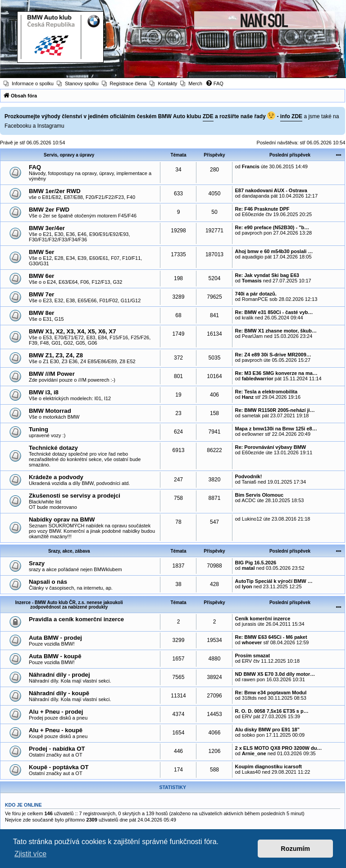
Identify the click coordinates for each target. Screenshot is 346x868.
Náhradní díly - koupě (59, 693)
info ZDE (291, 116)
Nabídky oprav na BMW (62, 519)
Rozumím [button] (295, 849)
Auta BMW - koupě (55, 656)
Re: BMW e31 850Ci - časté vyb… (274, 312)
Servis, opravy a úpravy (69, 155)
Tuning (39, 429)
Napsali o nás (48, 582)
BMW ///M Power (52, 374)
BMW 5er (41, 252)
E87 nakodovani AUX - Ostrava (271, 190)
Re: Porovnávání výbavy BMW (270, 447)
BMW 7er (41, 294)
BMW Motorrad (50, 411)
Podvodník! (248, 476)
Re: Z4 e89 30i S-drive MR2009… (273, 355)
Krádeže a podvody (56, 477)
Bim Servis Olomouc (259, 495)
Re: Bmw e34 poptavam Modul (271, 693)
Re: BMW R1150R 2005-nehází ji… (275, 410)
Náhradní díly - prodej (59, 675)
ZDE (208, 116)
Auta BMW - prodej (55, 638)
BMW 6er (41, 276)
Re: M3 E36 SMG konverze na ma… (276, 373)
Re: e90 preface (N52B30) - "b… (272, 227)
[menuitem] (29, 83)
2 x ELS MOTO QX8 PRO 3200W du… (278, 748)
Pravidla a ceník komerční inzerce (76, 619)
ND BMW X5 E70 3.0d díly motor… (275, 674)
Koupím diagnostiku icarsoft (268, 766)
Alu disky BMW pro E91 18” (267, 729)
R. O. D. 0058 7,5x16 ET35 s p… (271, 711)
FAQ (35, 167)
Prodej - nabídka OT (57, 749)
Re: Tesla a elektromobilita (266, 392)
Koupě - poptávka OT (59, 767)
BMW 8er (41, 313)
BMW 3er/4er (47, 228)
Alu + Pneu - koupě (56, 730)
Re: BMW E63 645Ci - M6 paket (271, 637)
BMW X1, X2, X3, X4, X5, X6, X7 (73, 331)
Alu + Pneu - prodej (56, 712)
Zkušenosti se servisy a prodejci (75, 496)
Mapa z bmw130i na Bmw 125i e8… (276, 429)
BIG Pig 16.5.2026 (255, 563)
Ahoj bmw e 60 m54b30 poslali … (274, 251)
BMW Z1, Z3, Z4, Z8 (56, 355)
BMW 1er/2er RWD (55, 191)
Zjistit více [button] (30, 854)
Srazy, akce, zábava (69, 551)
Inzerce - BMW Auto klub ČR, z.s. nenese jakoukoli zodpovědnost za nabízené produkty (69, 605)
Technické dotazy (53, 448)
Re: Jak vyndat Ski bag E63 (267, 275)
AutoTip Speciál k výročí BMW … (273, 581)
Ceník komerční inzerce (262, 619)
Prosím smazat (252, 656)
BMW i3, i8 (44, 392)
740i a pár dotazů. (255, 294)
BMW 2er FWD (49, 210)
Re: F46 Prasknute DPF (262, 209)
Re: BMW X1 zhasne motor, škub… (276, 331)
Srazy (37, 563)
